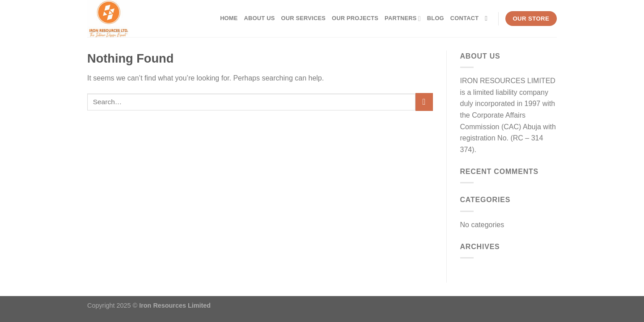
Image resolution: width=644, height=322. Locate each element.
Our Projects (355, 18)
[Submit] (424, 102)
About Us (260, 18)
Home (229, 18)
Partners (403, 19)
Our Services (303, 18)
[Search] (488, 18)
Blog (436, 18)
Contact (464, 18)
